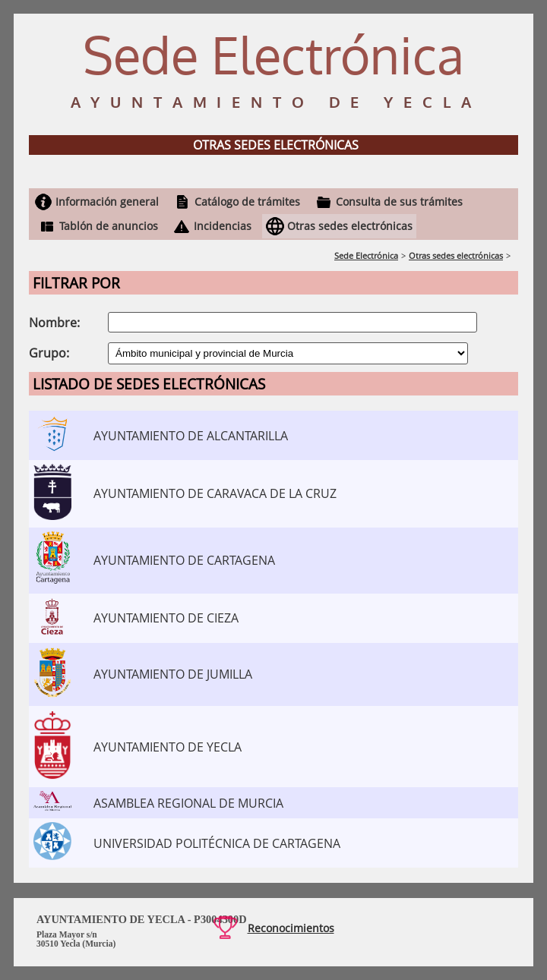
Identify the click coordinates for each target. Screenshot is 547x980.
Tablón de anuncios (109, 226)
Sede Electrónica (366, 255)
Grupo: (49, 353)
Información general (107, 202)
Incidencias (223, 226)
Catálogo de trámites (247, 202)
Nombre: (54, 323)
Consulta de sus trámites (399, 202)
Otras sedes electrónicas (350, 226)
